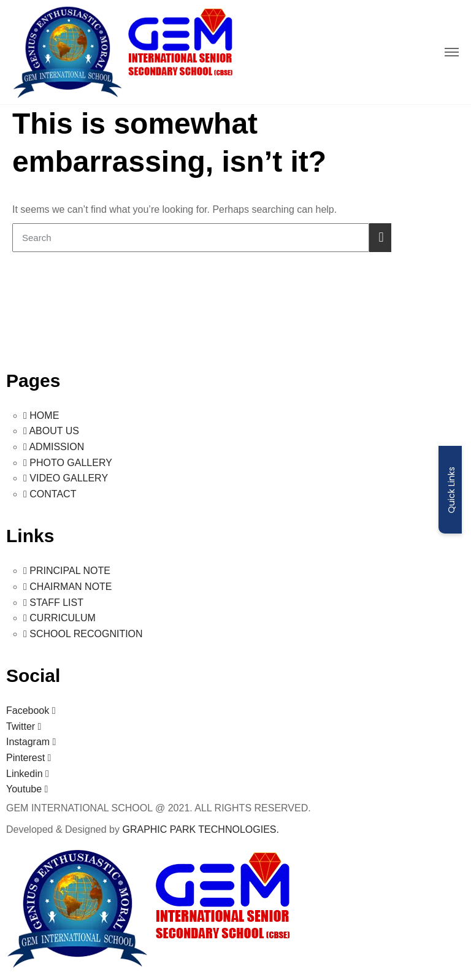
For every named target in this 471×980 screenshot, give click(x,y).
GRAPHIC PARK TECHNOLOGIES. (200, 829)
